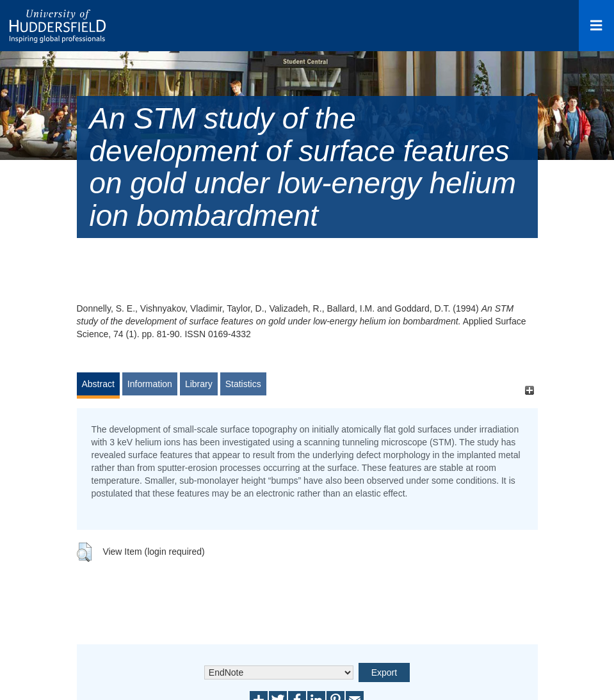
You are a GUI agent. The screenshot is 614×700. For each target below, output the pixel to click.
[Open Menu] (596, 26)
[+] (530, 390)
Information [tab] (150, 384)
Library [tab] (199, 384)
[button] (84, 552)
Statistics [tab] (243, 384)
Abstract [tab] (98, 384)
